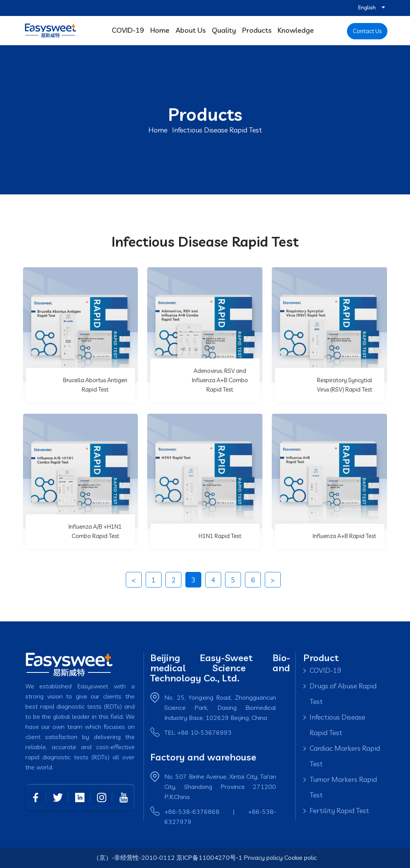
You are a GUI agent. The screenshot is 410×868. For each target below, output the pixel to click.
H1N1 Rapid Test (220, 536)
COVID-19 (128, 30)
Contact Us (367, 31)
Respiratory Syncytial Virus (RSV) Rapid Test (345, 385)
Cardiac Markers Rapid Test (345, 756)
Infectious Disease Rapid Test (337, 725)
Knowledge (296, 30)
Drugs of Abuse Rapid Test (343, 694)
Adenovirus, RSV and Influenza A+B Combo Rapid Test (220, 380)
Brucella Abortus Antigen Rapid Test (95, 385)
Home (160, 30)
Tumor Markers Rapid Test (343, 787)
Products (257, 30)
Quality (224, 30)
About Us (191, 30)
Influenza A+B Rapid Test (344, 536)
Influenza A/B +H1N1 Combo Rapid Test (95, 531)
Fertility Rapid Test (339, 811)
